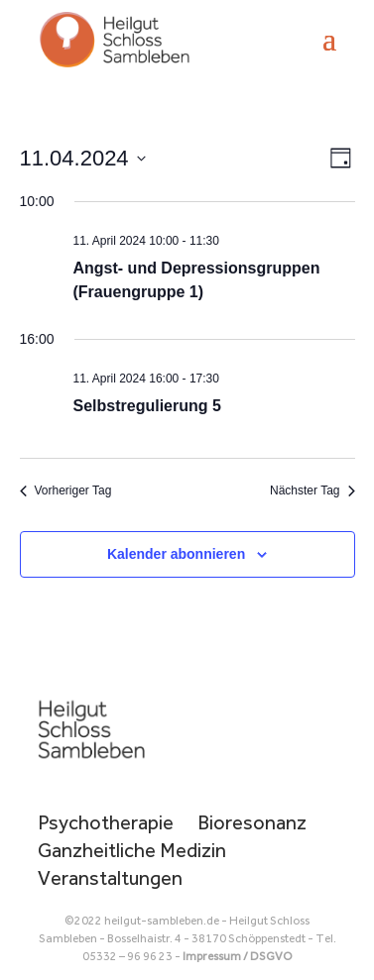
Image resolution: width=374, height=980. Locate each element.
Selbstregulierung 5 (147, 406)
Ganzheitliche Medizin (132, 850)
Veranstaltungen (110, 878)
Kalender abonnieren (176, 554)
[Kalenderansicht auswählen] (341, 158)
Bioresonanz (252, 822)
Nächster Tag (312, 490)
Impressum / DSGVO (238, 956)
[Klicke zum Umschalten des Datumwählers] (83, 158)
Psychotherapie (106, 822)
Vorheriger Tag (66, 490)
